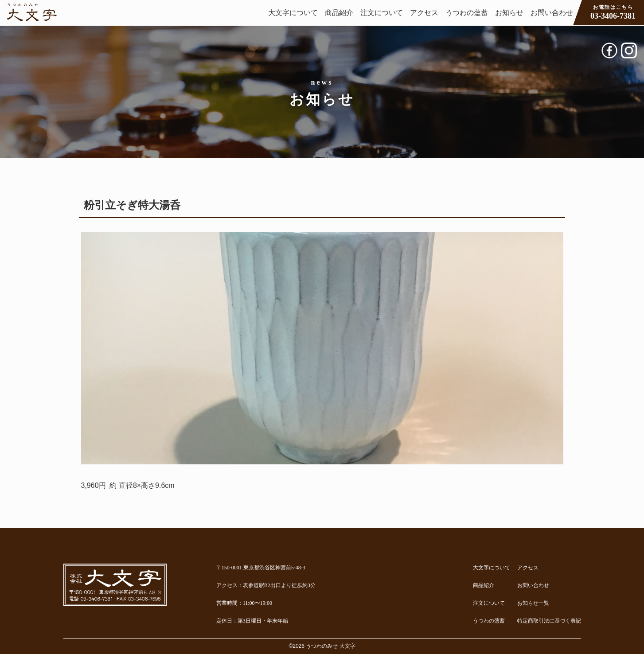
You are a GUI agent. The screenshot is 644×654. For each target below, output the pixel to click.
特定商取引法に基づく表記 (549, 621)
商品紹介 (339, 13)
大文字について (293, 13)
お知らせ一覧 (533, 603)
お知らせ (509, 13)
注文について (382, 13)
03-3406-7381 (613, 12)
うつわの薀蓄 (467, 13)
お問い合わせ (552, 13)
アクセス (424, 13)
